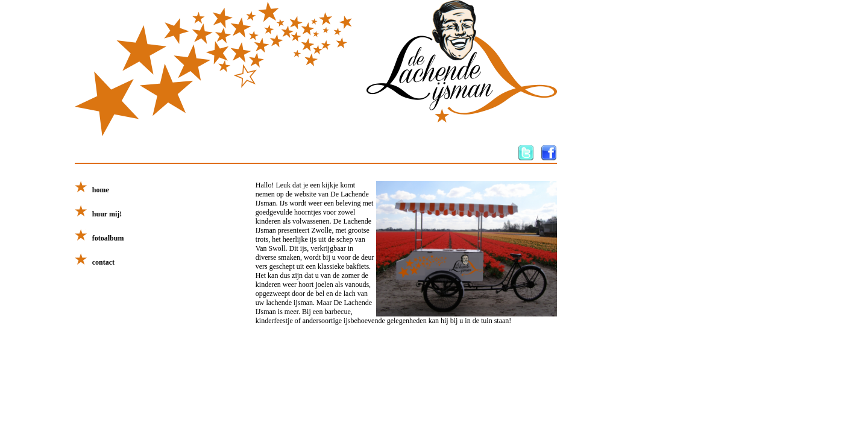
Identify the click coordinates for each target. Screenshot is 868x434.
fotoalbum (99, 238)
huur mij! (98, 214)
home (92, 190)
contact (95, 262)
